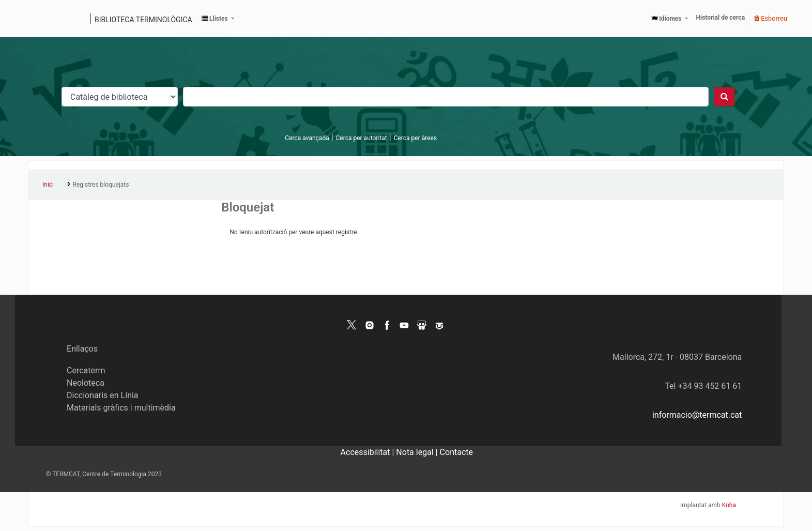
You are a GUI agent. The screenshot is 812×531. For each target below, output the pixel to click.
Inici (48, 185)
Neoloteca (86, 383)
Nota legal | (418, 452)
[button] (218, 19)
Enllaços (82, 349)
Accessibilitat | (369, 452)
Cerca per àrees (415, 138)
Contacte (456, 452)
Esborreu (771, 18)
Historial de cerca (721, 18)
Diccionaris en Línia (103, 395)
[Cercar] (724, 97)
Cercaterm (86, 370)
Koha (729, 505)
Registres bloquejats (101, 185)
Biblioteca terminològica (143, 20)
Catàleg (40, 19)
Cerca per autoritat (362, 138)
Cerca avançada (307, 138)
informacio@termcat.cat (697, 415)
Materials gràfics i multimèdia (121, 408)
